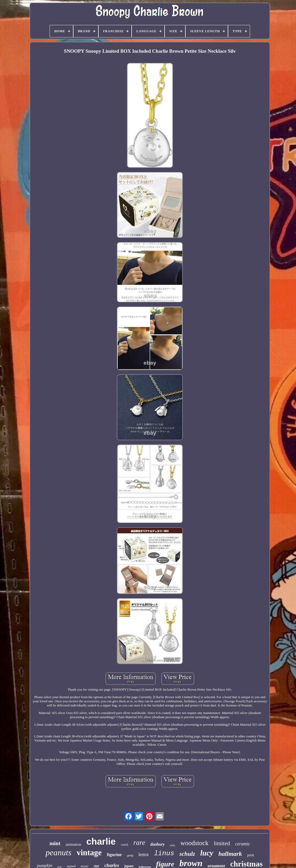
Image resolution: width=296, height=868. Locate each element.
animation (73, 844)
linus (164, 853)
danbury (157, 844)
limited (222, 843)
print (251, 855)
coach (124, 845)
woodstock (194, 843)
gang (130, 855)
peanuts (59, 852)
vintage (89, 853)
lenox (144, 854)
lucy (207, 853)
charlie (101, 841)
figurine (115, 855)
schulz (187, 854)
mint (55, 843)
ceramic (243, 844)
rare (139, 843)
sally (173, 845)
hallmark (230, 854)
